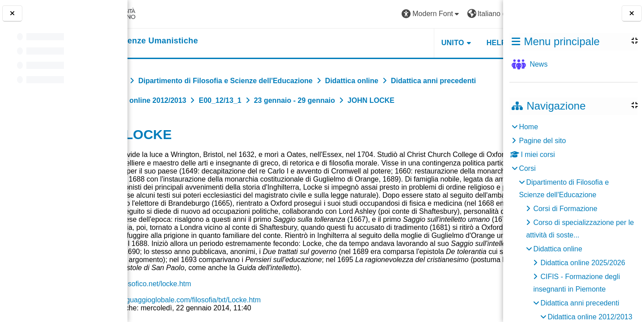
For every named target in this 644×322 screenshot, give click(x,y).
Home (528, 127)
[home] (191, 41)
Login (481, 14)
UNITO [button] (393, 43)
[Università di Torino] (162, 14)
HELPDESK (447, 43)
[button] (372, 14)
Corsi (527, 168)
